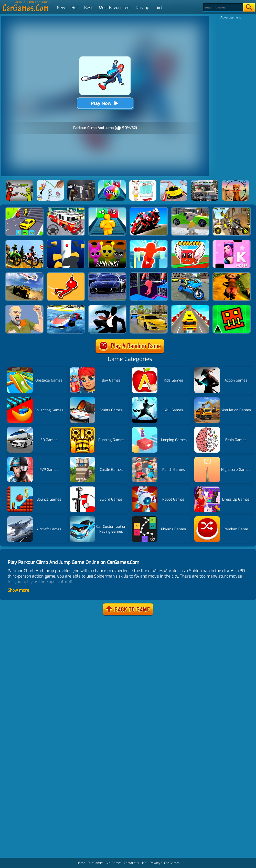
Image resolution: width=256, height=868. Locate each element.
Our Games (95, 863)
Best (88, 8)
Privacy (155, 863)
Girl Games (114, 863)
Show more (18, 590)
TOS (144, 863)
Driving (142, 8)
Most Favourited (114, 8)
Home (81, 863)
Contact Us (131, 863)
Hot (75, 8)
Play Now (105, 103)
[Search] (223, 7)
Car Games (172, 863)
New (61, 8)
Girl (159, 8)
